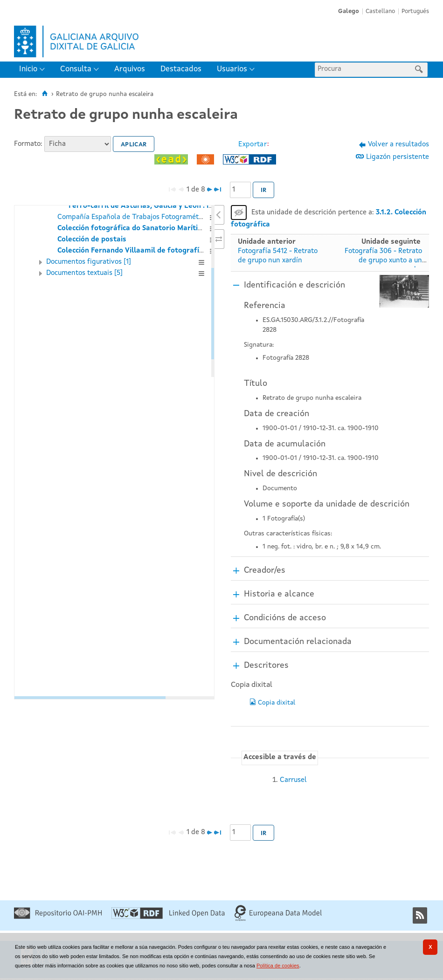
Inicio (28, 69)
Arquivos (130, 69)
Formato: (28, 144)
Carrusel (293, 780)
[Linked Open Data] (168, 917)
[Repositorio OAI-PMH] (58, 917)
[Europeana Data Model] (278, 920)
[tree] (114, 452)
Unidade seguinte (391, 242)
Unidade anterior (267, 242)
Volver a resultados (398, 145)
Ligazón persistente (398, 157)
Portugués (415, 11)
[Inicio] (45, 94)
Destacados (181, 69)
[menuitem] (34, 70)
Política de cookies (278, 966)
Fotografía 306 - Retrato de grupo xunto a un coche (383, 261)
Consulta (76, 69)
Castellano (380, 11)
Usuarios (232, 69)
